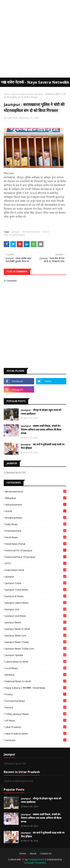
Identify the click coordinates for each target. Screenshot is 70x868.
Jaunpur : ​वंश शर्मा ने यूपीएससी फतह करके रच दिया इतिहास (43, 446)
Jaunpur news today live (36, 649)
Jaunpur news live (36, 635)
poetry (36, 694)
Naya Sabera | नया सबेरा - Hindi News (36, 688)
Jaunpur (16, 232)
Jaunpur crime (36, 583)
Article (36, 511)
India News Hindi (36, 570)
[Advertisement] (35, 39)
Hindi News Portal (36, 544)
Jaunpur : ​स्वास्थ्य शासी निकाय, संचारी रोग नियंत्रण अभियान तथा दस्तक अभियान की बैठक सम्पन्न (41, 430)
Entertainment (36, 531)
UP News (36, 720)
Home (7, 94)
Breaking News (36, 518)
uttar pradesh (36, 727)
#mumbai (36, 498)
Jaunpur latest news (36, 603)
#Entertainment (36, 491)
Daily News (36, 524)
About (33, 854)
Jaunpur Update (36, 655)
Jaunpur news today (36, 642)
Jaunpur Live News (36, 616)
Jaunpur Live (36, 609)
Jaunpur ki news (36, 596)
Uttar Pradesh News (23, 94)
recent (46, 232)
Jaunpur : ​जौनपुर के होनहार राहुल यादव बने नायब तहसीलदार (41, 412)
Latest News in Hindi (36, 662)
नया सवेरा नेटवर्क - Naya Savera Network (35, 82)
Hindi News (36, 537)
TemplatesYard (36, 859)
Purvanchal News (31, 232)
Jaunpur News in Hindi (36, 629)
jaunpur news (36, 622)
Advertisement (36, 505)
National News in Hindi (36, 681)
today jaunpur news (36, 714)
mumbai (36, 675)
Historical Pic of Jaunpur (36, 550)
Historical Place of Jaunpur (36, 557)
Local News (36, 668)
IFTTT (36, 563)
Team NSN (12, 118)
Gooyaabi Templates (35, 863)
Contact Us (46, 854)
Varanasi (36, 740)
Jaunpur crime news (36, 590)
